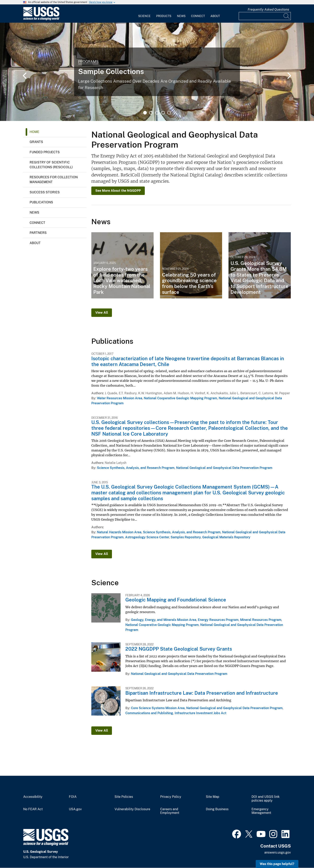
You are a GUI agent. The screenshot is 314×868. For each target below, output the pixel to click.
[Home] (41, 19)
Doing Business (217, 809)
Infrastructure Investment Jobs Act (200, 713)
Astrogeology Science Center (147, 537)
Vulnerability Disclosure (132, 809)
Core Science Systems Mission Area (158, 708)
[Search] (287, 16)
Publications (41, 202)
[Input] (265, 16)
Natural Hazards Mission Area (119, 532)
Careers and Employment (170, 811)
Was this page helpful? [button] (277, 864)
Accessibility (33, 797)
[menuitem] (144, 14)
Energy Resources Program (218, 620)
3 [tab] (157, 113)
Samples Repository (186, 537)
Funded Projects (45, 152)
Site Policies (124, 797)
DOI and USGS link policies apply (266, 799)
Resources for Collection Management (54, 180)
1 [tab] (145, 113)
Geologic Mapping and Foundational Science (176, 600)
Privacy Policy (171, 797)
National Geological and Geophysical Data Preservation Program (224, 468)
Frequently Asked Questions (268, 10)
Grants (36, 142)
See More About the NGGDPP (118, 191)
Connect (198, 16)
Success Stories (45, 192)
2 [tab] (151, 113)
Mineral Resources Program (261, 620)
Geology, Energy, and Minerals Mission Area (164, 620)
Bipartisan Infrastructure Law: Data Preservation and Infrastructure (202, 693)
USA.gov (75, 809)
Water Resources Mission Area (120, 398)
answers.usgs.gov (278, 852)
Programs (88, 62)
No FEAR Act (33, 809)
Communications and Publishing (149, 713)
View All (102, 313)
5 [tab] (169, 113)
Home (34, 132)
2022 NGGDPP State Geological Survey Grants (179, 649)
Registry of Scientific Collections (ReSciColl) (51, 165)
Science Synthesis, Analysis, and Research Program (136, 468)
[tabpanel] (157, 72)
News (181, 16)
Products (164, 16)
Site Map (213, 797)
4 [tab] (163, 113)
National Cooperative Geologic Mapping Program (180, 398)
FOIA (73, 797)
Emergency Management (261, 811)
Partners (38, 233)
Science (144, 16)
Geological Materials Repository (226, 537)
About (215, 16)
